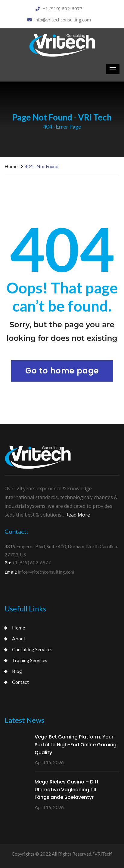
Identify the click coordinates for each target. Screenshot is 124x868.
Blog (17, 671)
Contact (20, 682)
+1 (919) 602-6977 (59, 8)
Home (11, 166)
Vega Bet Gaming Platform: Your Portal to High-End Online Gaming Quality (76, 745)
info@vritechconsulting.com (59, 20)
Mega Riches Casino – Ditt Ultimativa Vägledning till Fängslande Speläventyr (67, 790)
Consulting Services (32, 649)
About (19, 638)
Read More (78, 515)
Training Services (30, 660)
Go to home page (62, 371)
